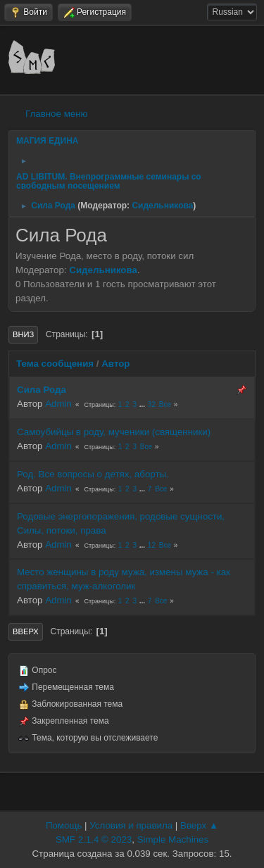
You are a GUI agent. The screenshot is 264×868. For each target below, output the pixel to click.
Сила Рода (42, 390)
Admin (58, 404)
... (143, 404)
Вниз (23, 334)
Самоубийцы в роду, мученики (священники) (114, 432)
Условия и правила (131, 825)
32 (152, 404)
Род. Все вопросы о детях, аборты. (93, 474)
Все (165, 404)
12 (152, 545)
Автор (115, 364)
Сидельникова (162, 206)
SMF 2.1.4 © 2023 (94, 839)
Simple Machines (173, 839)
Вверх (26, 631)
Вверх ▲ (199, 825)
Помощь (64, 825)
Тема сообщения (55, 364)
